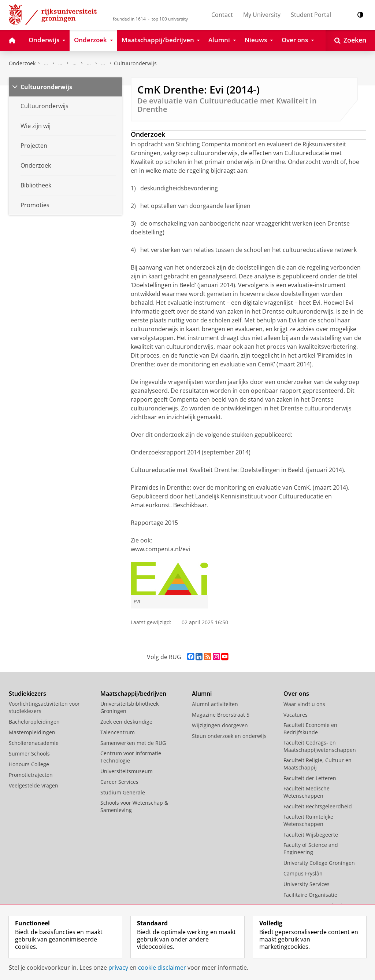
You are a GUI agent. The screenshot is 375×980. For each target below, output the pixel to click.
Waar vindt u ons (304, 704)
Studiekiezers (27, 694)
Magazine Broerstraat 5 (221, 715)
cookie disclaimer (162, 968)
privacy (118, 968)
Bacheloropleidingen (34, 722)
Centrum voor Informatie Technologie (131, 757)
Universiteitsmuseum (127, 771)
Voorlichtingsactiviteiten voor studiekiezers (44, 707)
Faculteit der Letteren (310, 778)
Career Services (119, 782)
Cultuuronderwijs (135, 63)
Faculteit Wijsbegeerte (311, 835)
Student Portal (311, 15)
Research (60, 63)
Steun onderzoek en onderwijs (229, 736)
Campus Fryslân (303, 873)
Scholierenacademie (34, 743)
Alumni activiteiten (215, 704)
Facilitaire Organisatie (310, 895)
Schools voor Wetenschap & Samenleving (134, 806)
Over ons (296, 694)
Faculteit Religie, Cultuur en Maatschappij (318, 764)
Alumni (202, 694)
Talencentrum (118, 732)
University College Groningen (319, 863)
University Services (307, 884)
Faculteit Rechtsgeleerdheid (318, 806)
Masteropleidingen (32, 732)
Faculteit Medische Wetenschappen (307, 792)
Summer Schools (29, 754)
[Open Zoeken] (350, 40)
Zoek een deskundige (126, 722)
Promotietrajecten (31, 775)
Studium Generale (123, 792)
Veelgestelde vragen (34, 785)
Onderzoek (22, 63)
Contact (222, 15)
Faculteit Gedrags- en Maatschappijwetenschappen (320, 746)
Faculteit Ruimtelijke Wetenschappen (308, 820)
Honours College (29, 764)
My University (262, 15)
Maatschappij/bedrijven (133, 694)
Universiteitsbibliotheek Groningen (129, 707)
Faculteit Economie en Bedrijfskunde (310, 729)
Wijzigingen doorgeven (220, 725)
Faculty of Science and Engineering (311, 849)
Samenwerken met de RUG (133, 743)
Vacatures (296, 715)
